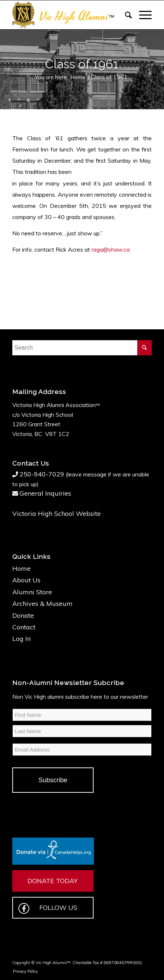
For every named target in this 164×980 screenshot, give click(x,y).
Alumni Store (32, 592)
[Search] (125, 15)
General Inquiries (45, 493)
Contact (24, 627)
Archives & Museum (42, 604)
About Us (26, 580)
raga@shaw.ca (111, 249)
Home (21, 568)
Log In (21, 639)
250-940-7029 (42, 474)
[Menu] (142, 15)
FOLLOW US (48, 908)
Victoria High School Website (57, 513)
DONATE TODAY (53, 881)
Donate (23, 615)
